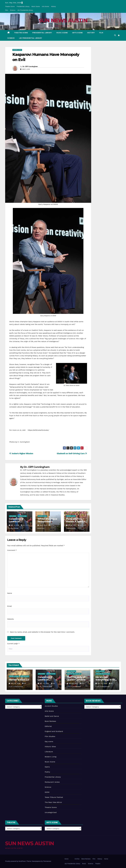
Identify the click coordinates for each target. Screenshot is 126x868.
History (53, 6)
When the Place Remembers (47, 520)
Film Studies (50, 736)
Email (10, 606)
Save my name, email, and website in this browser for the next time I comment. (42, 632)
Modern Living (17, 50)
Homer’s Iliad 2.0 (19, 680)
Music (84, 864)
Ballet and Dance (52, 716)
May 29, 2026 (74, 683)
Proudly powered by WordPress (16, 861)
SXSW (47, 792)
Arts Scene (45, 6)
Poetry (47, 772)
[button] (115, 35)
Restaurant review (52, 782)
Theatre (98, 864)
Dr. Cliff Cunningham (30, 66)
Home (67, 859)
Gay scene (49, 741)
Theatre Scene (10, 6)
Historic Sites (50, 747)
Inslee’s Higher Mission (21, 453)
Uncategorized (51, 812)
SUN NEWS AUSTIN (63, 20)
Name (10, 593)
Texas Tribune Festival (54, 797)
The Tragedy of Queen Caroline (76, 678)
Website (10, 619)
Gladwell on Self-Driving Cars (72, 453)
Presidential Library (23, 6)
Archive (77, 859)
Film (7, 10)
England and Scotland (74, 674)
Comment (12, 550)
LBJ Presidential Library (25, 10)
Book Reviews (25, 676)
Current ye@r (13, 644)
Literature (49, 752)
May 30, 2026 (16, 683)
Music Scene (36, 6)
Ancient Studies (14, 676)
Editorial (48, 726)
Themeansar (47, 861)
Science (13, 10)
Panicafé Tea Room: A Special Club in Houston (76, 521)
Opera (47, 767)
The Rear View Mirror (53, 802)
